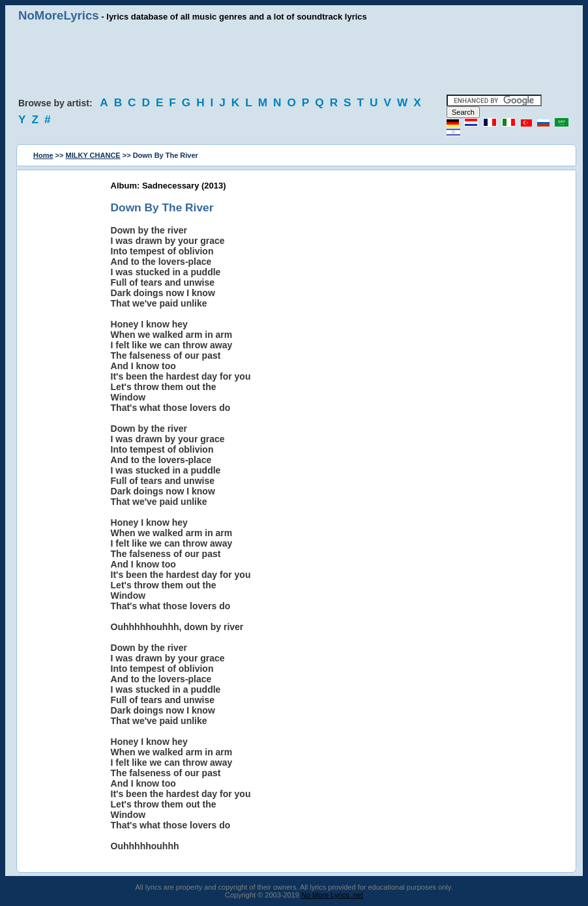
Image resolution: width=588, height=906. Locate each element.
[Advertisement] (294, 59)
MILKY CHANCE (93, 155)
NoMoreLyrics (59, 15)
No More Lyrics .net (332, 895)
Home (43, 155)
